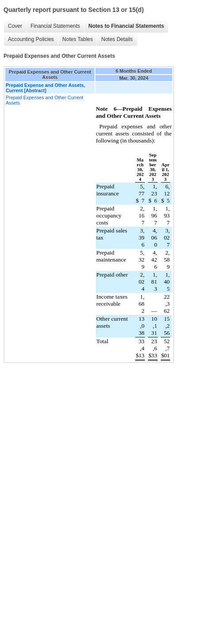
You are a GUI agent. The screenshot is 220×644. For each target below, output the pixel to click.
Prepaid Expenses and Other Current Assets (44, 100)
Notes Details (117, 39)
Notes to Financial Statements (126, 26)
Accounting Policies (31, 39)
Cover (15, 26)
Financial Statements (55, 26)
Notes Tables (78, 39)
